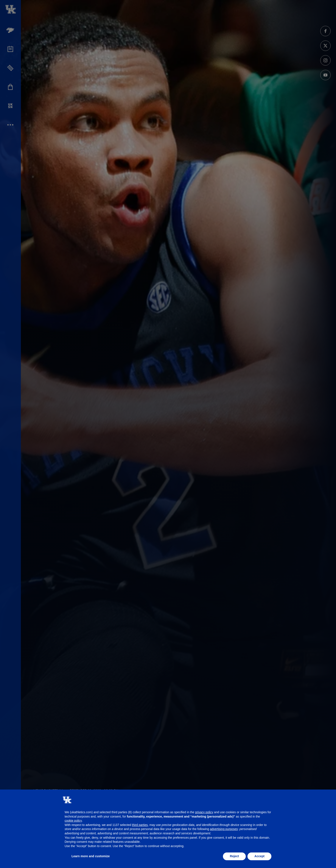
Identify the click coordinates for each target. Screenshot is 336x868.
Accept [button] (259, 856)
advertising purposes (224, 829)
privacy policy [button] (204, 812)
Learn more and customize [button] (91, 856)
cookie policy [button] (73, 821)
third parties (140, 825)
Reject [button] (234, 856)
